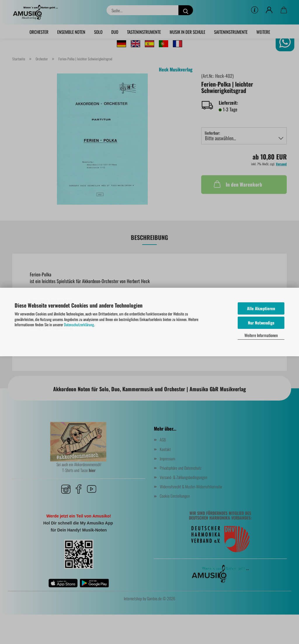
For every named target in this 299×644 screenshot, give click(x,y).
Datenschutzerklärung (79, 324)
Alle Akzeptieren (261, 308)
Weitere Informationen (261, 335)
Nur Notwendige (261, 323)
